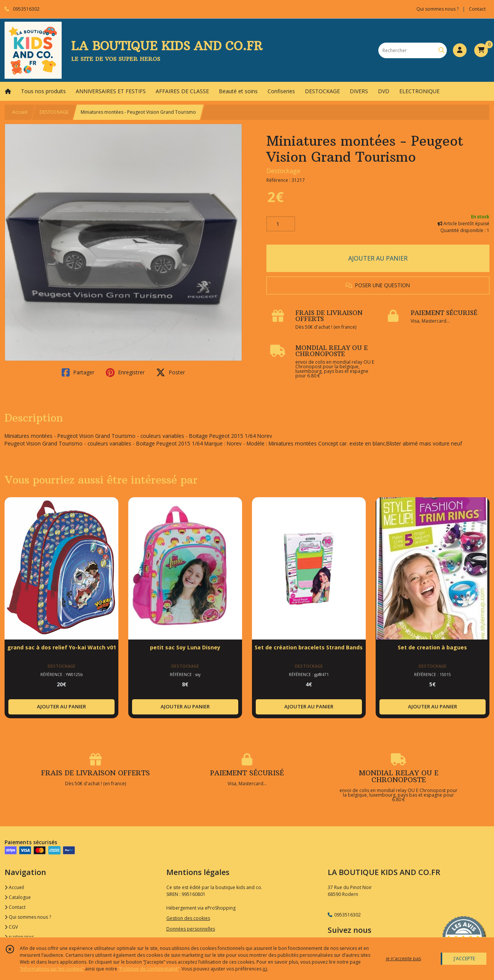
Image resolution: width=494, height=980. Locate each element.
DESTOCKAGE (54, 112)
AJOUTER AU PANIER (378, 258)
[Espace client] (460, 50)
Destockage (283, 171)
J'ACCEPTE (464, 959)
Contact (477, 9)
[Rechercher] (441, 50)
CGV (11, 927)
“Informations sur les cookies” (52, 969)
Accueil (20, 112)
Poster (171, 372)
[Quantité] (281, 224)
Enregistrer (125, 372)
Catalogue (18, 897)
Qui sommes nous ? (28, 917)
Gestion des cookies (188, 918)
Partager (78, 372)
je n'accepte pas (403, 959)
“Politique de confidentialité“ (149, 969)
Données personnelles (191, 929)
